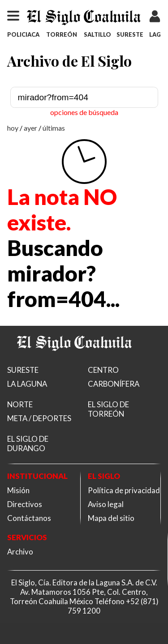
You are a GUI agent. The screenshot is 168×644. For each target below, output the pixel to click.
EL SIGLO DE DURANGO (28, 444)
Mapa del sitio (111, 518)
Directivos (25, 504)
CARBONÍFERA (114, 384)
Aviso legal (106, 504)
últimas (54, 128)
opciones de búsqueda (84, 112)
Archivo (20, 552)
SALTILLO (97, 34)
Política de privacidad (124, 490)
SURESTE (130, 34)
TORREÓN (62, 34)
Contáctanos (29, 518)
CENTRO (103, 370)
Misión (18, 490)
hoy (13, 128)
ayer (30, 128)
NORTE (20, 404)
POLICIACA (23, 34)
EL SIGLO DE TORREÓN (108, 409)
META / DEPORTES (39, 418)
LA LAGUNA (27, 384)
